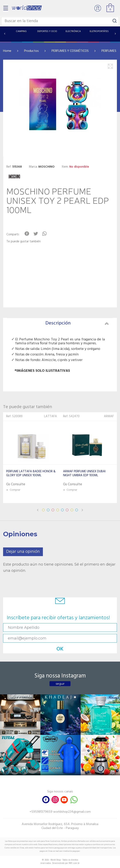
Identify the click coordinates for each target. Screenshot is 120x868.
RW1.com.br (74, 863)
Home (7, 51)
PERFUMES (109, 51)
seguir (60, 684)
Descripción (77, 323)
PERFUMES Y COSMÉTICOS (70, 51)
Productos (31, 51)
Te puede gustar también (24, 242)
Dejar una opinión (23, 552)
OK (60, 649)
